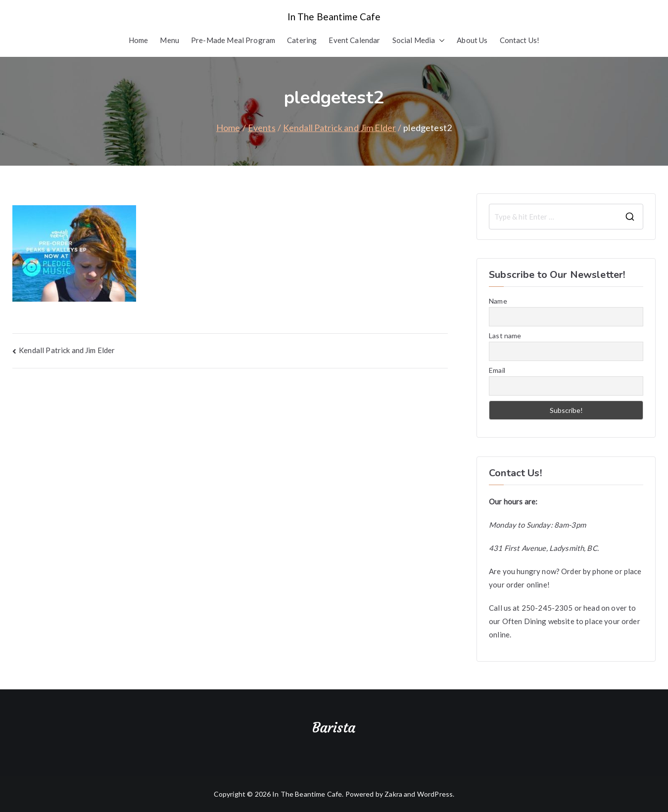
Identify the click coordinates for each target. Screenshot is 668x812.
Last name (505, 336)
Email (497, 370)
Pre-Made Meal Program (233, 40)
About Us (472, 40)
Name (498, 301)
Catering (302, 40)
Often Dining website (538, 621)
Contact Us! (520, 40)
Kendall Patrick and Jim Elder (67, 350)
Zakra (393, 794)
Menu (169, 40)
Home (139, 40)
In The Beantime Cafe (334, 17)
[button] (440, 40)
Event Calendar (354, 40)
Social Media (419, 40)
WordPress (435, 794)
